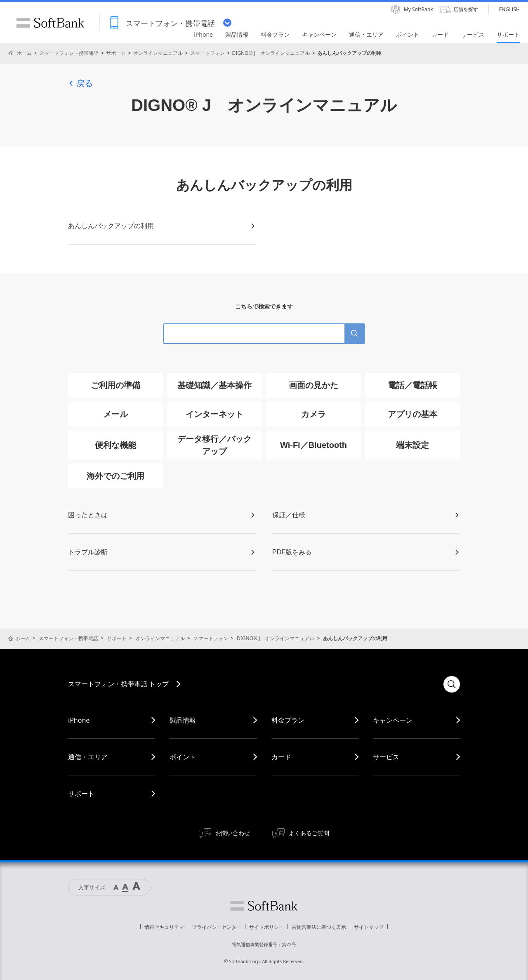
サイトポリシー (266, 927)
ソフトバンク (264, 906)
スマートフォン (207, 53)
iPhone (79, 720)
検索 (452, 684)
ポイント (183, 757)
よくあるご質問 (309, 833)
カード (281, 757)
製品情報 (183, 720)
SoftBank (50, 23)
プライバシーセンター (217, 927)
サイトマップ (369, 927)
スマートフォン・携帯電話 (69, 53)
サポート (116, 53)
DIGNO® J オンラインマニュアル (271, 53)
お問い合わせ (233, 833)
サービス (386, 757)
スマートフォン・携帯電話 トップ (118, 684)
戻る (80, 83)
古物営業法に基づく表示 (319, 927)
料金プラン (288, 720)
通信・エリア (88, 757)
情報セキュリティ (164, 927)
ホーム (24, 53)
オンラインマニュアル (158, 53)
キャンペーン (393, 720)
